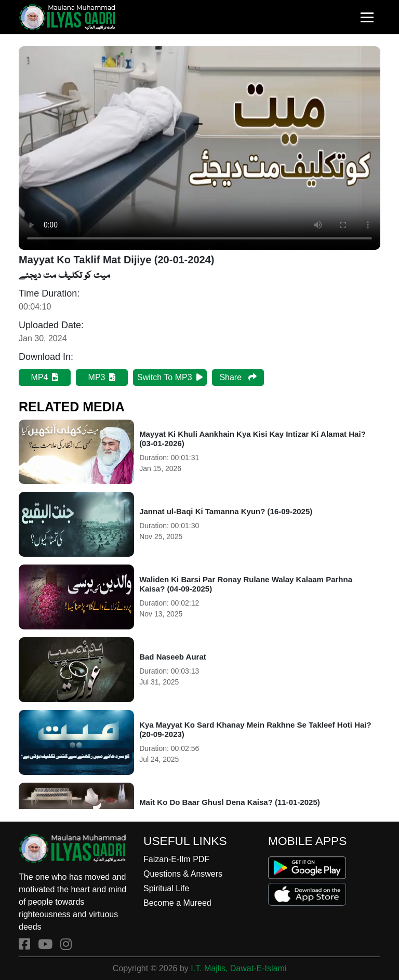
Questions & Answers (183, 874)
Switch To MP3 (170, 377)
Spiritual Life (166, 888)
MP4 (45, 377)
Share (238, 377)
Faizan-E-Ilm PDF (176, 859)
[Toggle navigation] (367, 17)
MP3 (102, 377)
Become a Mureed (177, 903)
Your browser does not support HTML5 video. (199, 148)
